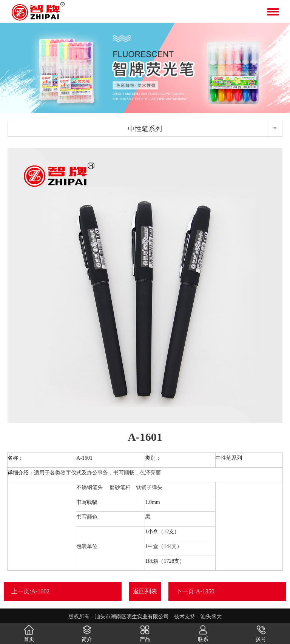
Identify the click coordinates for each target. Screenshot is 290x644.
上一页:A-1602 (30, 591)
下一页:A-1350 (195, 591)
